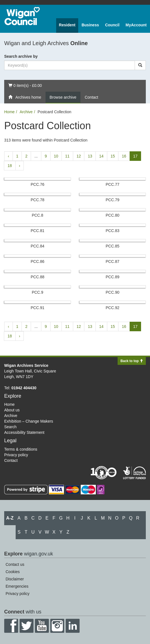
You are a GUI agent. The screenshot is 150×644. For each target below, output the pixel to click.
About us (12, 410)
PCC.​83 (112, 231)
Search (10, 427)
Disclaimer (15, 579)
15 (113, 156)
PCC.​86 (38, 261)
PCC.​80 (112, 215)
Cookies (13, 572)
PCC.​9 (38, 292)
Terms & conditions (21, 449)
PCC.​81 (38, 231)
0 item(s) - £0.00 (25, 85)
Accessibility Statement (24, 432)
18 (10, 166)
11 (67, 156)
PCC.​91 (38, 308)
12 (79, 156)
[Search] (140, 65)
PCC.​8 (38, 215)
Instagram (57, 626)
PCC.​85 (112, 246)
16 (124, 156)
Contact (91, 97)
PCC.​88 (38, 277)
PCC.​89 (112, 277)
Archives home (25, 97)
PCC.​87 (112, 261)
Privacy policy (16, 455)
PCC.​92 (112, 308)
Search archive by (21, 56)
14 (101, 156)
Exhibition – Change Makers (29, 421)
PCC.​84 (38, 246)
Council (112, 25)
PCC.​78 (38, 200)
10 (56, 156)
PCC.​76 (38, 184)
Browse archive (63, 97)
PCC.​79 (112, 200)
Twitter (27, 626)
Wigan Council (22, 16)
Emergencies (17, 586)
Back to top (132, 361)
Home (9, 112)
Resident (67, 25)
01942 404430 (24, 388)
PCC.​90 (112, 292)
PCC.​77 (112, 184)
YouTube (42, 626)
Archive (26, 112)
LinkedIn (73, 626)
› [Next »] (20, 166)
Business (90, 25)
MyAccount (136, 25)
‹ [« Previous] (9, 156)
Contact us (15, 564)
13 (90, 156)
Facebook (11, 626)
